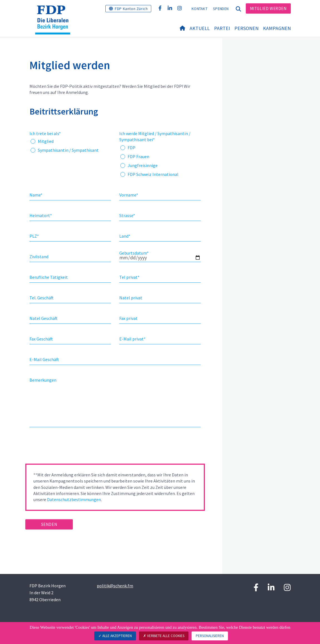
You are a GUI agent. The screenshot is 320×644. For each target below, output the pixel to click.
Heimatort (41, 215)
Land (125, 236)
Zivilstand (39, 257)
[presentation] (68, 447)
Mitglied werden (268, 8)
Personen (246, 28)
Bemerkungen (43, 380)
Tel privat (129, 277)
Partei (222, 28)
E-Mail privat (132, 339)
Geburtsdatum (134, 253)
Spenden (221, 9)
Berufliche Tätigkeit (49, 277)
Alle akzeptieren (115, 636)
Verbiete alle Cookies (164, 636)
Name (36, 195)
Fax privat (128, 318)
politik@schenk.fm (115, 586)
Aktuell (200, 28)
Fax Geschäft (41, 339)
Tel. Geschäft (42, 298)
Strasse (127, 215)
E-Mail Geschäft (44, 359)
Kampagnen (277, 28)
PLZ (34, 236)
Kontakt (199, 9)
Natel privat (131, 298)
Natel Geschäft (44, 318)
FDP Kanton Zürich (131, 9)
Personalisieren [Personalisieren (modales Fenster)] (210, 636)
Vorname (129, 195)
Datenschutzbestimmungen (74, 499)
